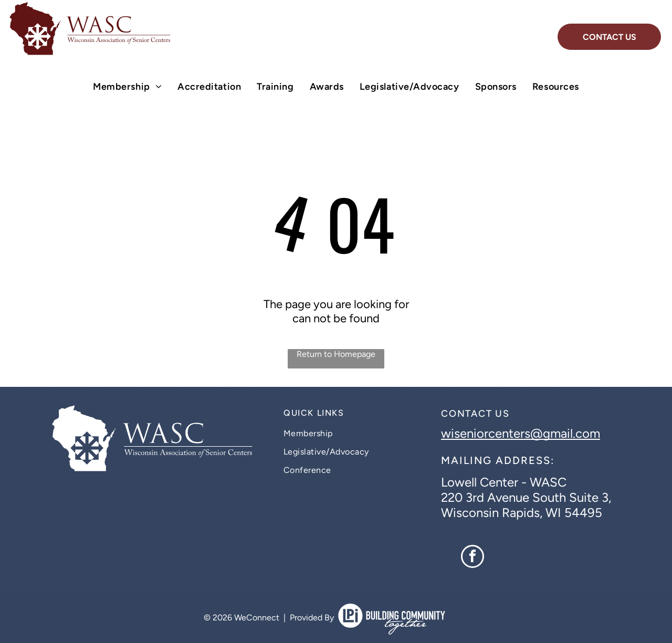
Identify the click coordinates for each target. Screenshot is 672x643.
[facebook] (472, 558)
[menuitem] (127, 86)
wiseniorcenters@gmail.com (521, 433)
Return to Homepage (336, 354)
